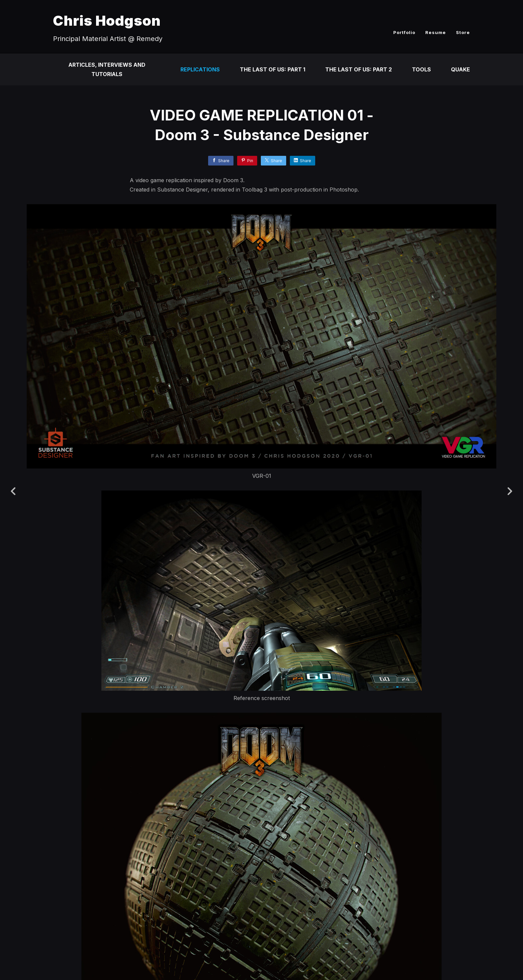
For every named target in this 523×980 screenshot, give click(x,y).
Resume (436, 32)
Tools (421, 69)
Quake (460, 69)
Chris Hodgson (107, 21)
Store (463, 32)
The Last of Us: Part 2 (359, 69)
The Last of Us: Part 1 (273, 69)
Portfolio (404, 32)
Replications (200, 69)
